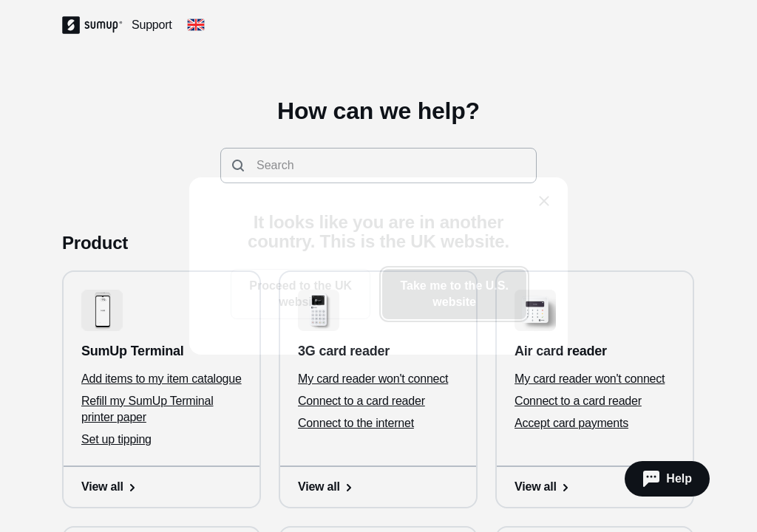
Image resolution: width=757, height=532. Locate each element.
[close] (544, 201)
